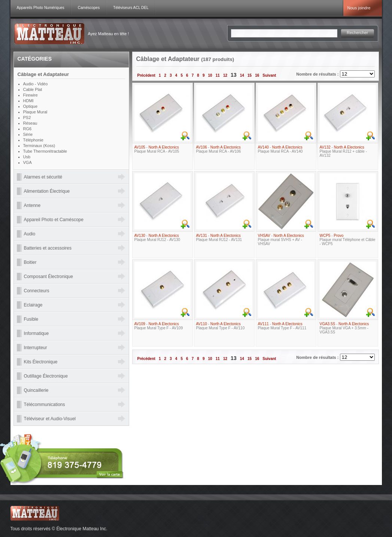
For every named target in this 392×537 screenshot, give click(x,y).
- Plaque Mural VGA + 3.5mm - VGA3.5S (344, 328)
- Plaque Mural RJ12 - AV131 (219, 238)
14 (242, 75)
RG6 (28, 129)
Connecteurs (37, 291)
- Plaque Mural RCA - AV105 (157, 149)
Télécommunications (45, 405)
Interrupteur (36, 348)
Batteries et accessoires (48, 248)
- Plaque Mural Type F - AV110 (221, 326)
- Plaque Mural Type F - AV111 (282, 326)
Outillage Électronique (46, 376)
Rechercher (357, 33)
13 (234, 75)
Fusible (31, 319)
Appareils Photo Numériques (41, 8)
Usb (27, 157)
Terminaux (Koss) (39, 146)
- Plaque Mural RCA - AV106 (219, 149)
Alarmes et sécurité (43, 177)
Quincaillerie (36, 390)
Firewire (31, 95)
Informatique (37, 333)
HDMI (28, 101)
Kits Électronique (41, 362)
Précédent (146, 75)
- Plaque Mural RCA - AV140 (280, 149)
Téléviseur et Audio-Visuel (50, 419)
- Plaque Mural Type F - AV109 (159, 326)
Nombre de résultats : (318, 74)
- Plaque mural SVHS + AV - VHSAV (281, 240)
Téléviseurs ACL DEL (131, 8)
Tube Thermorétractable (45, 151)
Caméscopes (89, 8)
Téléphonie (33, 140)
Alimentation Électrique (47, 191)
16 (257, 75)
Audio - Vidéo (36, 84)
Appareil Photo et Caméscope (54, 220)
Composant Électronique (48, 277)
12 (225, 75)
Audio (30, 234)
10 (210, 75)
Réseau (30, 123)
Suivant (269, 75)
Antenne (32, 205)
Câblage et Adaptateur (43, 74)
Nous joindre (359, 8)
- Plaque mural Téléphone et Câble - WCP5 (348, 240)
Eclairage (33, 305)
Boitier (30, 262)
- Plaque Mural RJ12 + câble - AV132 (343, 151)
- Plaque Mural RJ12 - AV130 (157, 238)
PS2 (27, 118)
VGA (28, 162)
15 (250, 75)
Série (28, 134)
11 (218, 75)
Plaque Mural (35, 112)
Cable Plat (33, 89)
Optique (31, 106)
